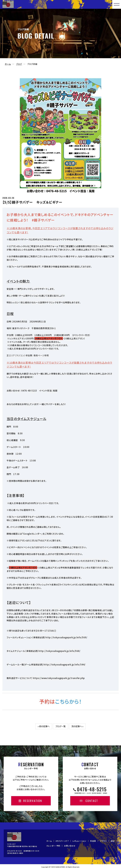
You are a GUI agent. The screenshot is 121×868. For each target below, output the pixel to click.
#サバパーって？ (62, 841)
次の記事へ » (77, 726)
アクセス (103, 841)
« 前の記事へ (44, 726)
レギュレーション (79, 841)
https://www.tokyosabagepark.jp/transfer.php (59, 678)
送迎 (113, 841)
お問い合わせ (70, 846)
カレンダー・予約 (53, 846)
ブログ (19, 64)
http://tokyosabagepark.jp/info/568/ (59, 651)
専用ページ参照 (41, 355)
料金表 (93, 841)
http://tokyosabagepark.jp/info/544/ (65, 664)
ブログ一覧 (60, 726)
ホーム (8, 64)
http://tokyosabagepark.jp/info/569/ (66, 637)
